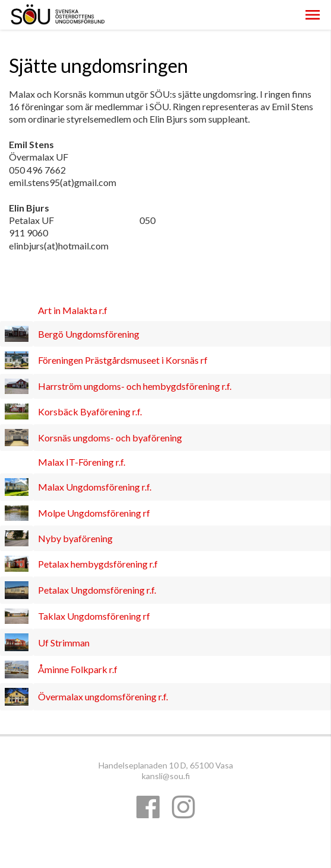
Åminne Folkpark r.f (78, 669)
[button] (313, 15)
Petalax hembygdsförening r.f (98, 564)
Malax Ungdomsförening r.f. (95, 487)
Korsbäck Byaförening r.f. (90, 411)
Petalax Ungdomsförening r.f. (97, 590)
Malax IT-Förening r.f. (82, 462)
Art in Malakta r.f (73, 310)
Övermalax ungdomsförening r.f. (103, 696)
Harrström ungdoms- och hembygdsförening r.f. (135, 386)
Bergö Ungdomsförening (89, 334)
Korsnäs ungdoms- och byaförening (110, 438)
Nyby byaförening (75, 538)
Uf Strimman (64, 643)
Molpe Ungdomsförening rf (94, 513)
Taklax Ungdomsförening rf (94, 616)
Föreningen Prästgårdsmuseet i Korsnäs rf (123, 360)
